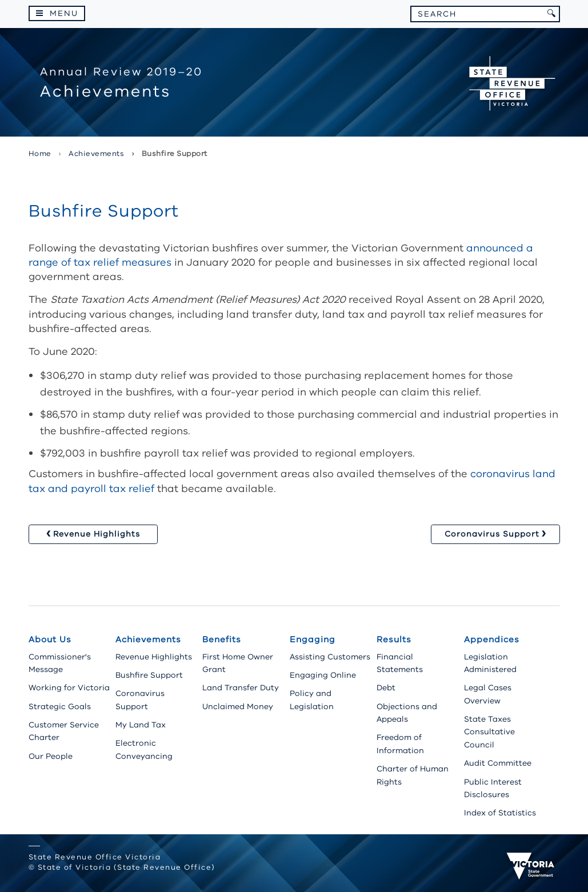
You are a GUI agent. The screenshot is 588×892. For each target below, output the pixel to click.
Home (40, 154)
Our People (51, 756)
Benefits (222, 639)
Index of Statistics (500, 813)
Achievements (148, 639)
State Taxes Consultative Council (489, 732)
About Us (50, 639)
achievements (96, 154)
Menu (64, 13)
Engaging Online (323, 675)
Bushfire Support (149, 675)
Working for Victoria (69, 688)
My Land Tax (141, 725)
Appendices (492, 639)
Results (394, 639)
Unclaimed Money (238, 707)
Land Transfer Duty (241, 688)
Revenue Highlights (154, 657)
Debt (386, 688)
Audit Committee (498, 763)
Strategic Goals (60, 707)
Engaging (313, 639)
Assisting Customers (330, 657)
